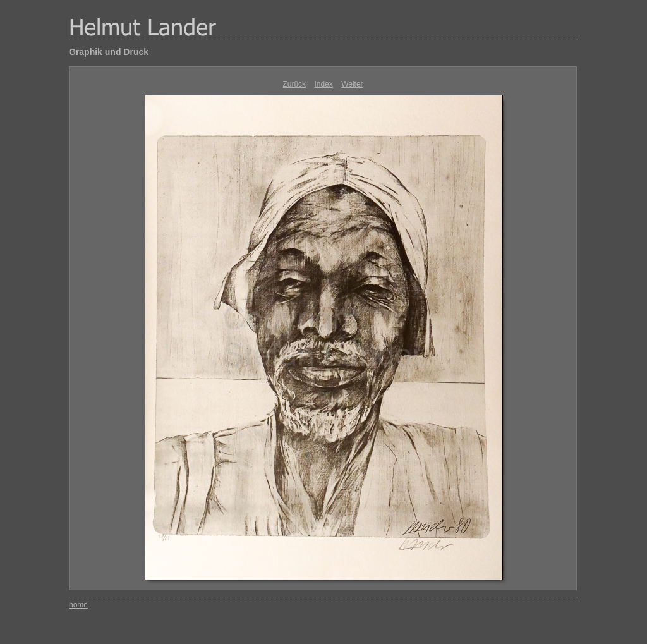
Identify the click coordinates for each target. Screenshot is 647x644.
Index (323, 84)
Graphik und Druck (109, 52)
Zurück (294, 84)
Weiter (352, 84)
